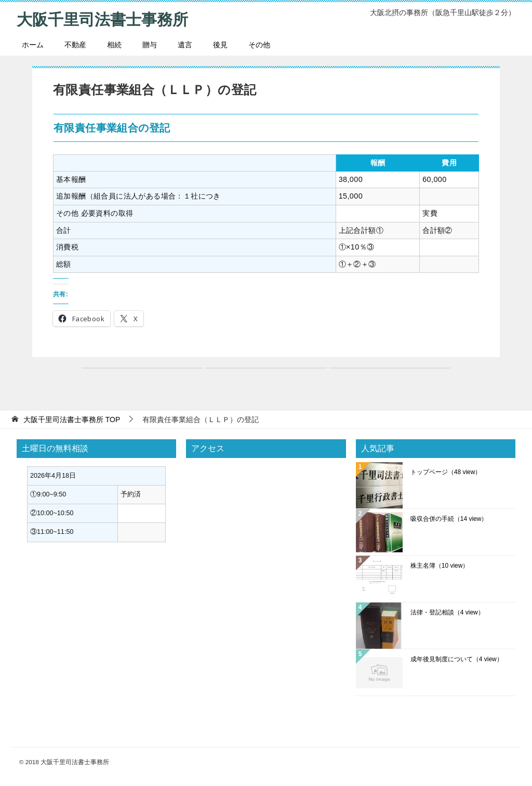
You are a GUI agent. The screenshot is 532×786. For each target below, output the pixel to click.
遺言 (185, 44)
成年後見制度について (457, 659)
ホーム (33, 44)
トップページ (446, 471)
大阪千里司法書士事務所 (102, 18)
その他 (259, 44)
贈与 (150, 44)
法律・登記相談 (447, 612)
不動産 (75, 44)
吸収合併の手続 (449, 518)
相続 (114, 44)
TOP (72, 419)
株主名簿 (440, 565)
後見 (220, 44)
